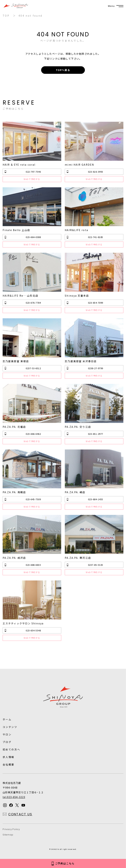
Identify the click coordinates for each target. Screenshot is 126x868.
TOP (6, 16)
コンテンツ (10, 727)
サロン (7, 734)
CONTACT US (20, 814)
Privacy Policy (11, 829)
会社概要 (8, 764)
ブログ (7, 742)
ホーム (7, 719)
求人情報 (8, 757)
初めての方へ (11, 749)
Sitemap (8, 835)
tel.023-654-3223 (14, 797)
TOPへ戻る (63, 70)
